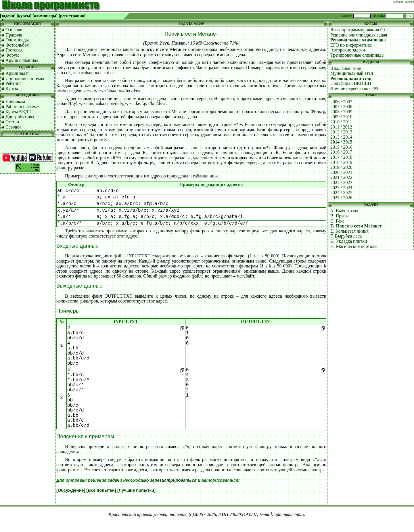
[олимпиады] (45, 16)
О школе (14, 30)
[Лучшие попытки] (136, 490)
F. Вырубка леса (346, 236)
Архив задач (18, 73)
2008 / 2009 (341, 112)
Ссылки (13, 127)
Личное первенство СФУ (355, 88)
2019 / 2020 (341, 167)
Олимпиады (17, 40)
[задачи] (8, 16)
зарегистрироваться (173, 480)
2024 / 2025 (341, 193)
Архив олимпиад (22, 60)
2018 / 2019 (341, 162)
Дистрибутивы (20, 117)
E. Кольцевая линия (349, 231)
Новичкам (15, 102)
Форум (12, 55)
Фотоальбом (18, 45)
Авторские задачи (348, 50)
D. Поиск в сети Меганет (356, 226)
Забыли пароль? (404, 2)
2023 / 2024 (341, 188)
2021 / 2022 (341, 177)
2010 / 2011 (341, 122)
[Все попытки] (101, 490)
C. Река (337, 221)
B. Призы (340, 216)
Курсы (12, 88)
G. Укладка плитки (349, 241)
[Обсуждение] (71, 490)
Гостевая (14, 50)
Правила (14, 35)
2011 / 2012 (341, 127)
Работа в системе (22, 107)
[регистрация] (72, 16)
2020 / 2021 (341, 172)
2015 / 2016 (341, 147)
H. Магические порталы (354, 246)
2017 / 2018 (341, 157)
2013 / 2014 (341, 137)
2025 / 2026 (341, 198)
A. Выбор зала (344, 211)
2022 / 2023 (341, 182)
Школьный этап (346, 68)
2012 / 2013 (341, 132)
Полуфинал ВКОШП (351, 83)
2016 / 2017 (341, 152)
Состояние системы (25, 78)
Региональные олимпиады (358, 40)
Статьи (12, 122)
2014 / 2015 (341, 142)
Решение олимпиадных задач (359, 35)
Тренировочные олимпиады (357, 55)
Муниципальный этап (352, 73)
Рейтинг (13, 83)
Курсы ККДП (19, 112)
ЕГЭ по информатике (351, 45)
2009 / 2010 (341, 117)
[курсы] (24, 16)
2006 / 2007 (341, 102)
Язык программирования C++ (359, 30)
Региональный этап (351, 78)
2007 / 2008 (341, 107)
